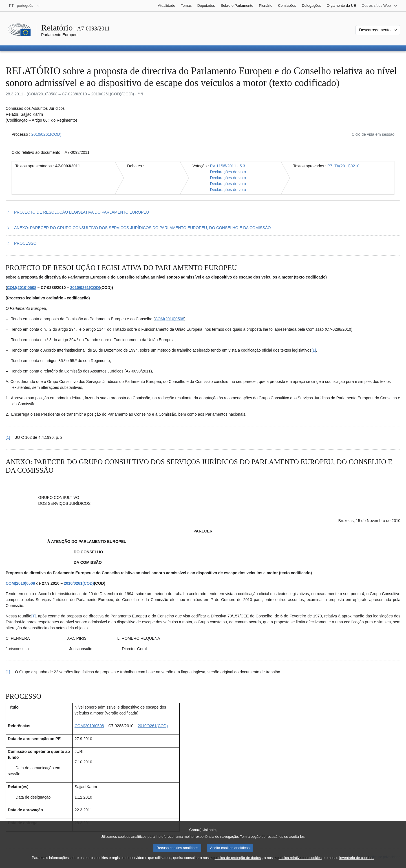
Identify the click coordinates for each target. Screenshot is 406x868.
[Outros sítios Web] (380, 6)
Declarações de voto (228, 172)
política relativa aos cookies (300, 858)
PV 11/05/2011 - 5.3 (228, 166)
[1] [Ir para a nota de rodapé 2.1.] (34, 616)
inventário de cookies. (357, 858)
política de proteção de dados (237, 858)
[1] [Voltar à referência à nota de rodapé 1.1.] (8, 437)
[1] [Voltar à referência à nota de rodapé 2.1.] (8, 672)
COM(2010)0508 (22, 288)
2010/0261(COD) (46, 134)
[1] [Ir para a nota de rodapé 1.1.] (314, 350)
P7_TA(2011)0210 (343, 166)
